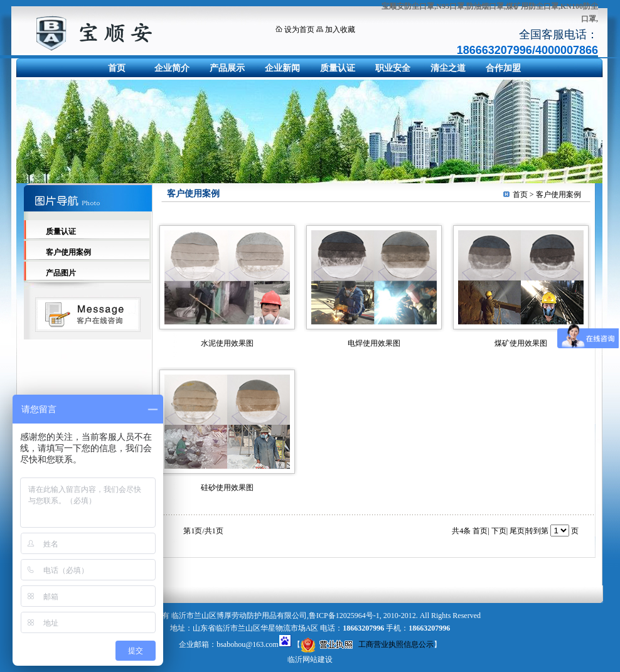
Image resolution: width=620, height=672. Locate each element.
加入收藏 (340, 29)
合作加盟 (503, 68)
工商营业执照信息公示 (367, 644)
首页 (117, 68)
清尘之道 (448, 68)
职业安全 (393, 68)
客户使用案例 (68, 252)
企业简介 (172, 68)
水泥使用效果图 (227, 343)
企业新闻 (282, 68)
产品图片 (61, 273)
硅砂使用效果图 (227, 488)
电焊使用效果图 (374, 343)
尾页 (517, 531)
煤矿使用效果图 (521, 343)
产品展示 (227, 68)
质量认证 (338, 68)
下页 (499, 531)
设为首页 (299, 29)
